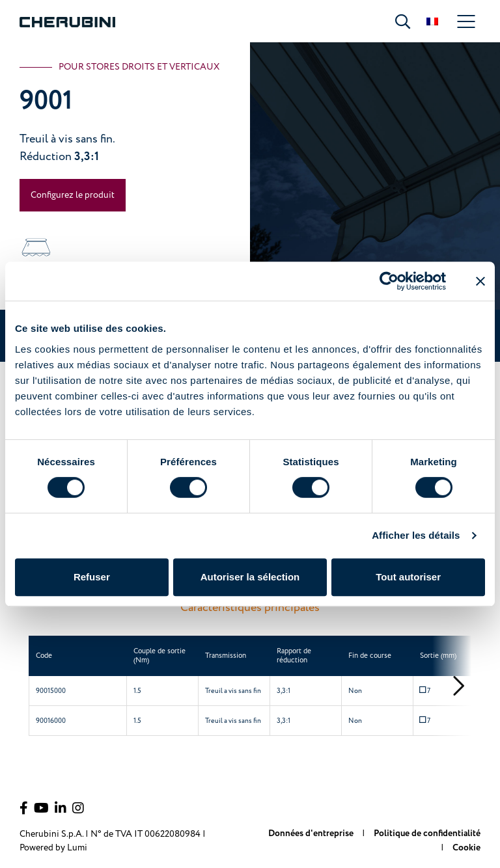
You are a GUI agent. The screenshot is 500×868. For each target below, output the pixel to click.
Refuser (92, 577)
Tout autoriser (408, 577)
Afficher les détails (416, 535)
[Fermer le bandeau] (480, 281)
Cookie (466, 848)
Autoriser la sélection (250, 577)
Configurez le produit (73, 195)
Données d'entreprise (312, 834)
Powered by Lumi (53, 848)
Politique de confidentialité (427, 834)
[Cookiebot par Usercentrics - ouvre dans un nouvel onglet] (389, 281)
